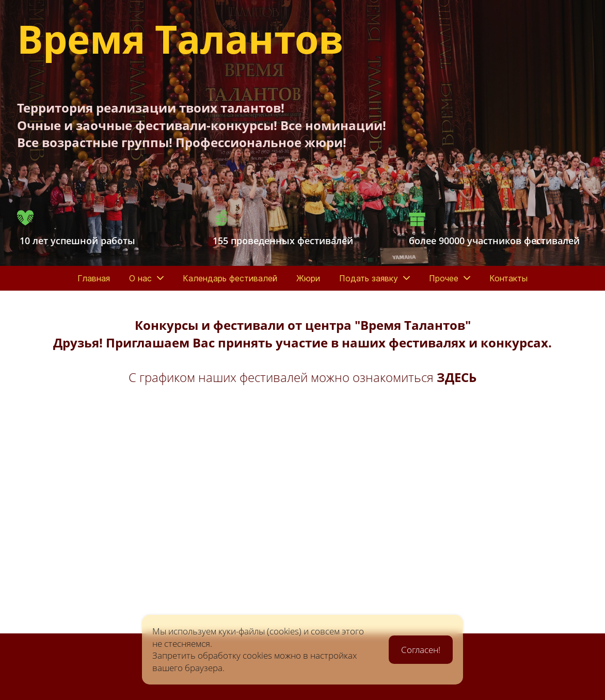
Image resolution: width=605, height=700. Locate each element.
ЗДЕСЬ (457, 377)
